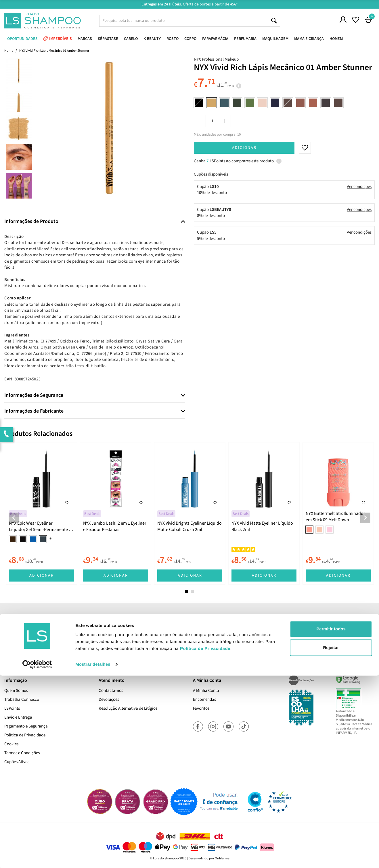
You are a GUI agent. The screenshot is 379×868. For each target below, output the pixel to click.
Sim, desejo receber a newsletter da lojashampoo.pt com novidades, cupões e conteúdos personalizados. (191, 649)
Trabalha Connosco (22, 699)
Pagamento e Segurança (26, 726)
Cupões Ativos (17, 762)
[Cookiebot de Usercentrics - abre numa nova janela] (37, 857)
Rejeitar (331, 840)
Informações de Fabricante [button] (34, 411)
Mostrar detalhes (93, 857)
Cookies (11, 744)
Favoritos (201, 708)
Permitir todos (331, 821)
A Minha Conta (206, 691)
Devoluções (109, 699)
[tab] (95, 222)
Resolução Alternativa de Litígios (128, 708)
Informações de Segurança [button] (34, 395)
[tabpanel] (41, 513)
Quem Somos (16, 691)
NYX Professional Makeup (216, 59)
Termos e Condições (22, 753)
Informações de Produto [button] (31, 222)
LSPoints (12, 708)
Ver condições (359, 187)
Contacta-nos (111, 691)
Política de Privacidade (25, 735)
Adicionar (244, 148)
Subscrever (270, 633)
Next (365, 518)
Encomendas (204, 699)
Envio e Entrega (18, 717)
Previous (14, 518)
